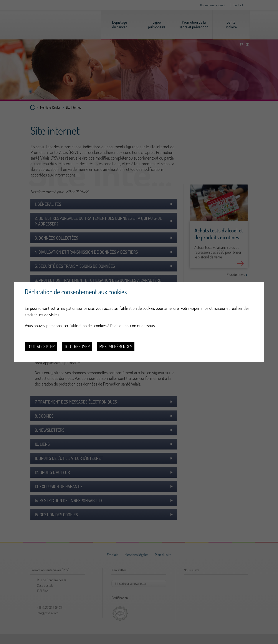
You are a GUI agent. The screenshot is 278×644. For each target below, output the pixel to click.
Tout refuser (77, 347)
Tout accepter (41, 347)
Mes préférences (116, 347)
